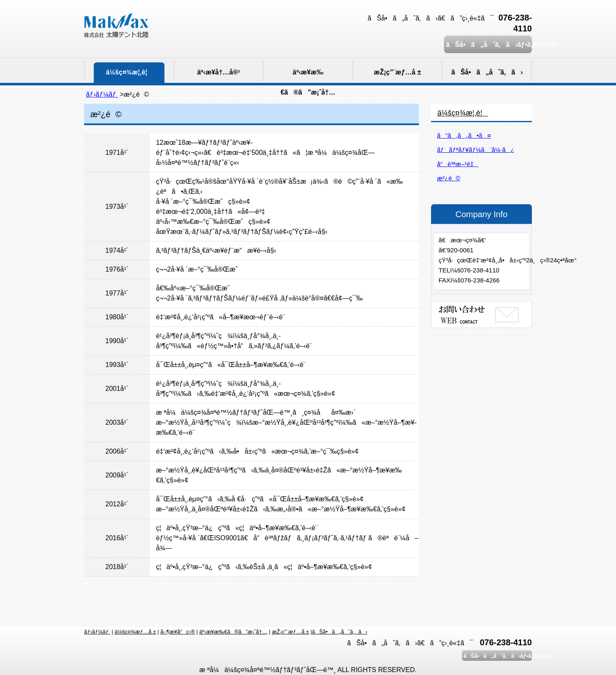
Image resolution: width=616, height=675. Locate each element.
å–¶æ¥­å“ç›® (177, 632)
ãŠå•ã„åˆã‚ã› (339, 632)
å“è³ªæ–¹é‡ (458, 164)
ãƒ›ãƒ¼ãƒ (102, 94)
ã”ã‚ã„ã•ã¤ (464, 135)
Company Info (481, 214)
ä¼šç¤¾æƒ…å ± (135, 632)
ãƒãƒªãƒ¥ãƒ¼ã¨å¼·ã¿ (476, 150)
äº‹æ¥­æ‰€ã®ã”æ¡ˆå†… (233, 632)
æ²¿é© (449, 178)
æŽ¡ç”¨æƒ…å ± (291, 632)
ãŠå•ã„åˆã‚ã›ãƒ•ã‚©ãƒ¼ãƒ (488, 45)
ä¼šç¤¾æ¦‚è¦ (463, 113)
